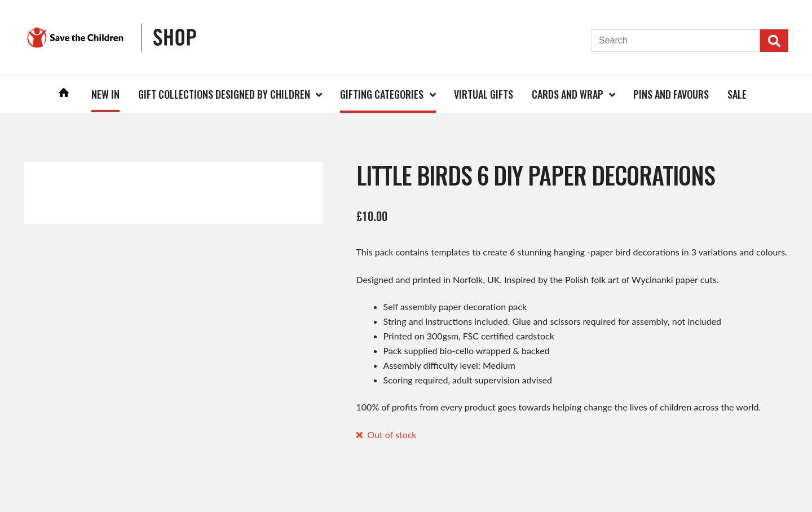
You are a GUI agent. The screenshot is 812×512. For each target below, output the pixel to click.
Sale (737, 94)
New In (105, 94)
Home (64, 94)
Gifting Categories (382, 94)
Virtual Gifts (484, 94)
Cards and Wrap (568, 94)
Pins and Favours (671, 94)
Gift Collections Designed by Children (224, 94)
